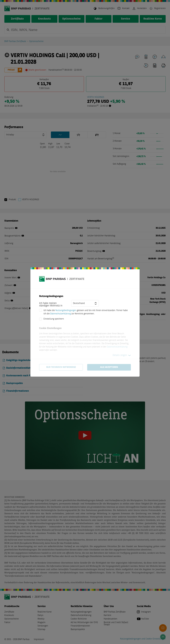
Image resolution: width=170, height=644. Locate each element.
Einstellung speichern (54, 319)
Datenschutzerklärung (61, 314)
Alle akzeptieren (109, 367)
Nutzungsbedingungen (66, 311)
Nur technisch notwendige (61, 367)
